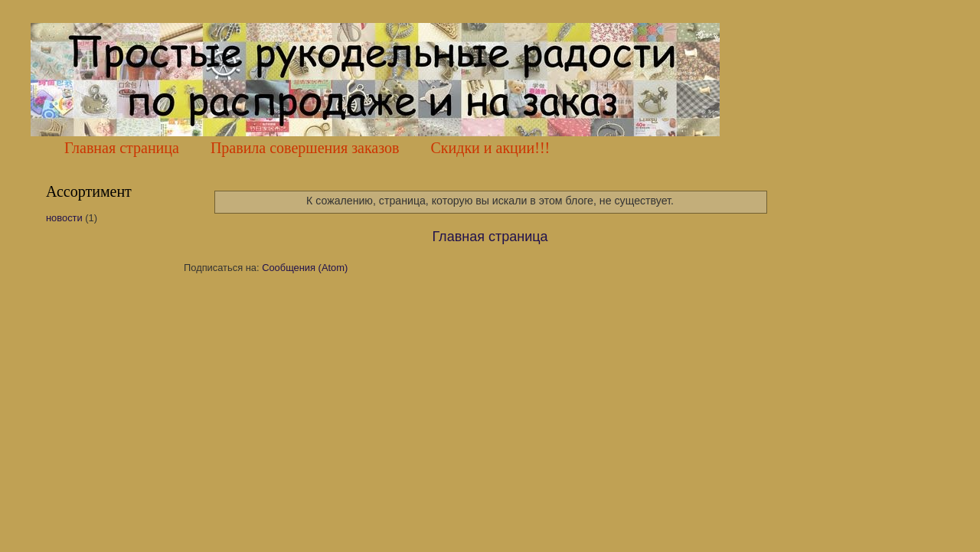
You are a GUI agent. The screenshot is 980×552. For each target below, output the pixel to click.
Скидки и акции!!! (490, 148)
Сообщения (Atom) (305, 268)
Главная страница (122, 148)
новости (64, 218)
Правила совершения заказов (305, 148)
